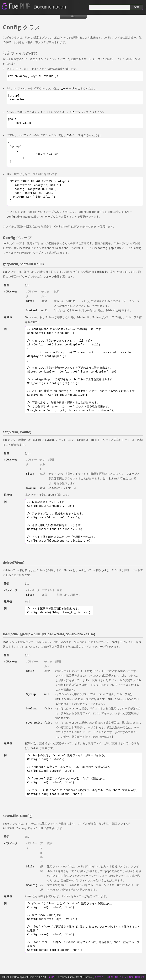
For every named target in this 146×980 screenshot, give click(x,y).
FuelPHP (52, 977)
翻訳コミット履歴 (124, 977)
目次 (73, 16)
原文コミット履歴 (104, 977)
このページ (67, 88)
